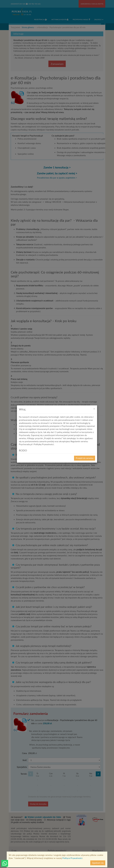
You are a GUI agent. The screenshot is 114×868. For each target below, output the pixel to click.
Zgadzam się (98, 863)
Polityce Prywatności (72, 858)
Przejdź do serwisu (85, 458)
